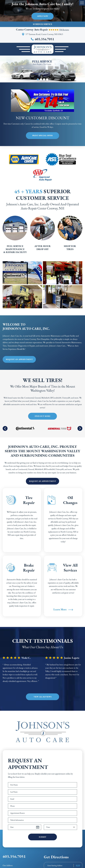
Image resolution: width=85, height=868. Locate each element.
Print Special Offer (43, 135)
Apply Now (43, 16)
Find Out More (43, 416)
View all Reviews (43, 697)
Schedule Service (43, 24)
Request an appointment (19, 359)
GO (78, 866)
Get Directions (56, 857)
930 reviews (64, 30)
